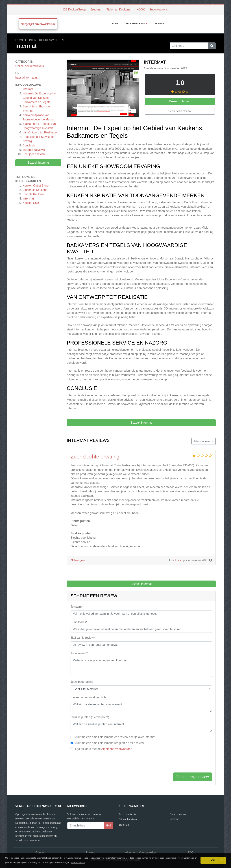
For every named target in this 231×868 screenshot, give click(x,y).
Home (115, 24)
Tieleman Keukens (118, 9)
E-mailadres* (79, 622)
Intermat (28, 89)
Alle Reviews (202, 441)
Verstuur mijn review (193, 777)
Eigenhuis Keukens (35, 190)
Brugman (96, 9)
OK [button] (213, 860)
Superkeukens (158, 9)
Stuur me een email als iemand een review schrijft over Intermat (114, 737)
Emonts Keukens (33, 194)
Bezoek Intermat (38, 163)
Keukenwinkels (136, 24)
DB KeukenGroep (75, 9)
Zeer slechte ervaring (95, 457)
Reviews (159, 24)
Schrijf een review (34, 154)
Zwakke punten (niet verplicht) (90, 717)
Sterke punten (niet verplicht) (89, 697)
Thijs (178, 560)
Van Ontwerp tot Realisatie (40, 132)
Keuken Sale (31, 203)
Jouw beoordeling (82, 682)
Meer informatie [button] (78, 863)
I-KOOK (140, 9)
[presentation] (98, 763)
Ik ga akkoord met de (103, 749)
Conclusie (29, 145)
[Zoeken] (212, 46)
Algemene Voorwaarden (117, 749)
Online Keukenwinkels (46, 40)
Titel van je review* (83, 638)
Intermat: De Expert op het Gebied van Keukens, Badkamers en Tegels (40, 98)
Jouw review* (79, 653)
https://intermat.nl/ (27, 78)
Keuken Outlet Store (36, 186)
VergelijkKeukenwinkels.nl (38, 24)
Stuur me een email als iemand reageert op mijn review (109, 743)
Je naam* (77, 607)
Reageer (78, 560)
